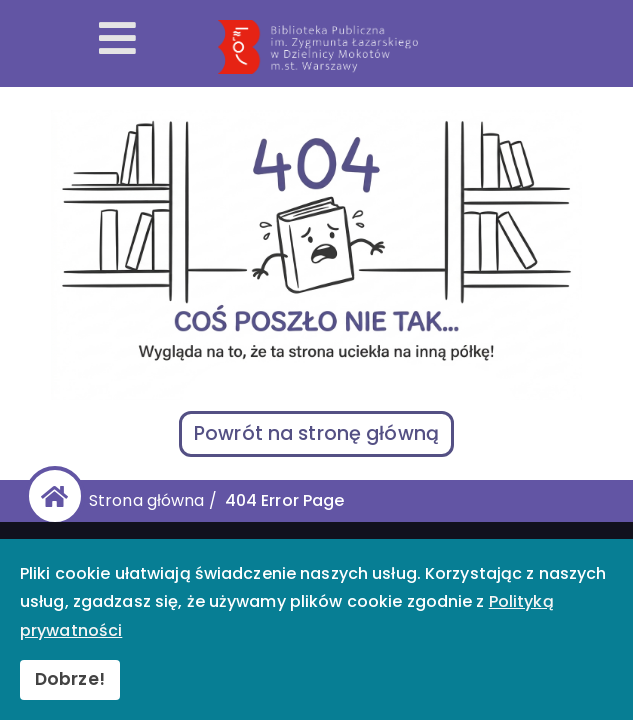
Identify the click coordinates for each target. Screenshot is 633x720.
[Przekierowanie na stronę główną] (402, 47)
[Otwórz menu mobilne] (117, 40)
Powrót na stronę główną (316, 433)
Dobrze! (70, 679)
